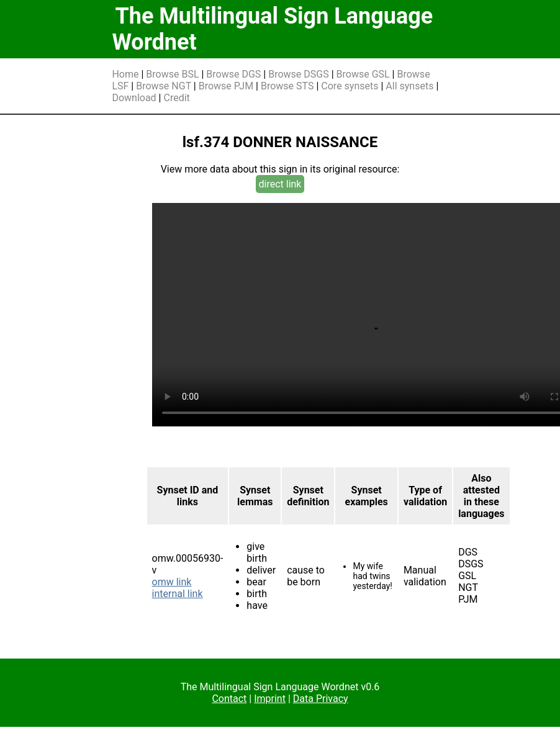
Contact (229, 699)
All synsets (409, 86)
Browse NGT (164, 86)
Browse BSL (172, 74)
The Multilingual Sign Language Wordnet (272, 29)
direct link (280, 184)
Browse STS (287, 86)
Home (125, 74)
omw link (172, 582)
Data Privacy (321, 699)
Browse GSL (363, 74)
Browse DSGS (299, 74)
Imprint (270, 699)
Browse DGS (233, 74)
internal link (178, 594)
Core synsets (350, 86)
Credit (176, 98)
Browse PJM (226, 86)
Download (134, 98)
